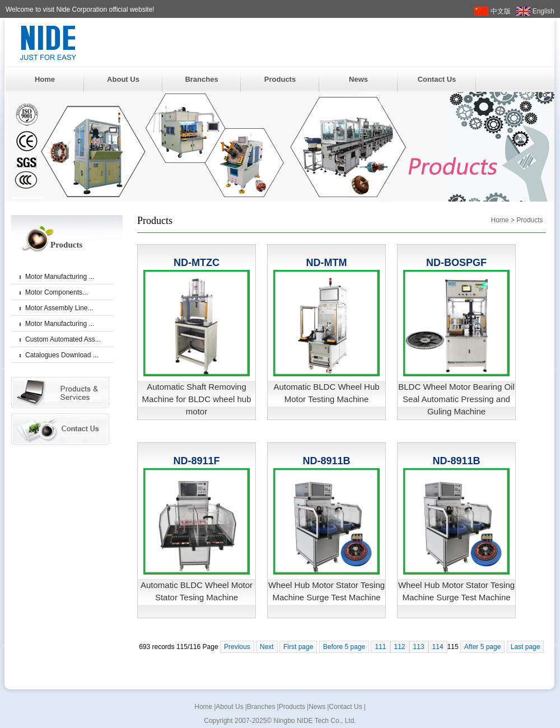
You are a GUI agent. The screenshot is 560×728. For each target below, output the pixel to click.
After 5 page (482, 647)
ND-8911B (326, 461)
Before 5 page (344, 647)
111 (380, 647)
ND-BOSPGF (456, 263)
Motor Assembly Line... (59, 308)
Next (267, 647)
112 (400, 647)
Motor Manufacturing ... (60, 277)
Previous (237, 647)
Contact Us (437, 79)
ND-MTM (327, 263)
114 (438, 647)
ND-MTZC (197, 263)
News (358, 79)
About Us (123, 79)
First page (298, 647)
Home (45, 79)
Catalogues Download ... (62, 355)
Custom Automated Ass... (63, 339)
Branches (201, 79)
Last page (526, 647)
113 (419, 647)
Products (280, 79)
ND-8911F (196, 461)
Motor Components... (57, 292)
